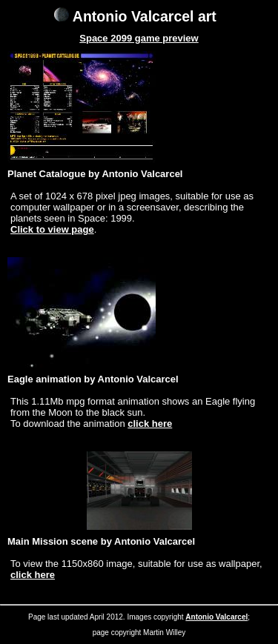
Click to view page (52, 229)
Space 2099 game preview (139, 38)
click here (150, 424)
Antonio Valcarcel (216, 617)
